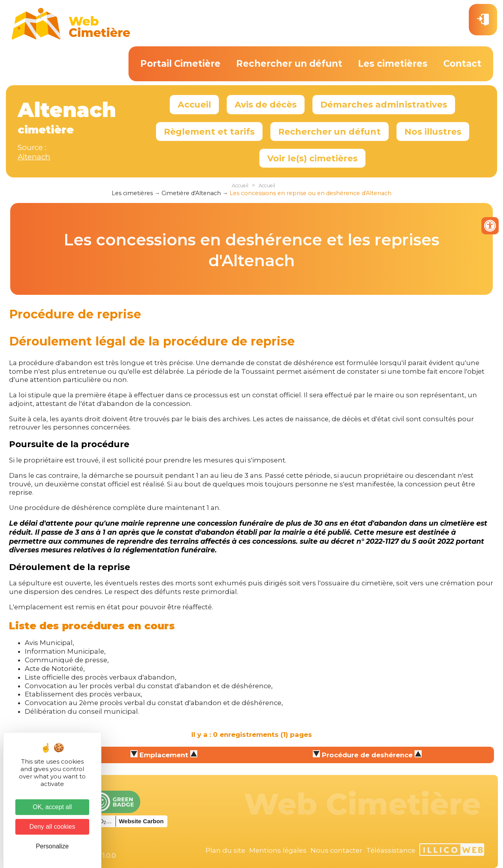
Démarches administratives (384, 104)
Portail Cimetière (180, 64)
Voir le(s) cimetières (312, 158)
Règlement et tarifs (209, 132)
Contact (462, 64)
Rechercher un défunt (289, 64)
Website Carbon (141, 821)
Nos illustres (433, 132)
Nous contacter (336, 850)
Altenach (34, 157)
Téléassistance (391, 850)
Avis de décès (266, 104)
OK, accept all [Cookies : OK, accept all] (52, 807)
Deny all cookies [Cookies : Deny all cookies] (52, 827)
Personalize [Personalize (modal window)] (52, 846)
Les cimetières (393, 64)
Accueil (194, 104)
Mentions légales (278, 850)
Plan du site (225, 850)
